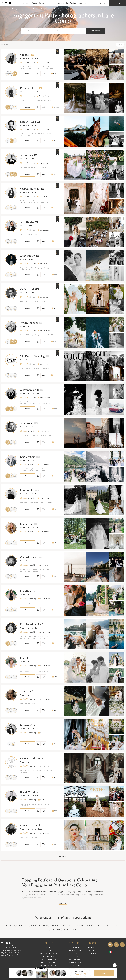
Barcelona (24, 92)
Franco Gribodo (29, 88)
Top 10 (24, 230)
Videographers (22, 925)
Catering (97, 925)
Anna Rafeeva (28, 256)
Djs (63, 925)
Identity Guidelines (49, 962)
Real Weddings (72, 3)
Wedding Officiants (70, 929)
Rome (35, 427)
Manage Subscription (49, 965)
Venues (34, 3)
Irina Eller (25, 658)
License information (49, 959)
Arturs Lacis (27, 155)
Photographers (24, 9)
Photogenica (27, 491)
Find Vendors (95, 31)
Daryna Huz (27, 524)
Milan (35, 494)
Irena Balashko (28, 591)
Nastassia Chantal (30, 826)
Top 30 (24, 666)
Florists (69, 925)
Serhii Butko (27, 222)
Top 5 (24, 62)
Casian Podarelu (29, 558)
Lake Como (36, 9)
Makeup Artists (43, 925)
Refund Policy (49, 956)
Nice (35, 460)
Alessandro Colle (30, 390)
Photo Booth (117, 925)
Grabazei (25, 55)
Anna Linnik (27, 692)
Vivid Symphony (29, 323)
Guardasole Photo (30, 189)
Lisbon (23, 226)
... (70, 865)
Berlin (35, 796)
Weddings (93, 950)
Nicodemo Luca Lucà (32, 625)
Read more (63, 904)
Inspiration (61, 3)
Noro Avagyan (28, 725)
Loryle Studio (28, 457)
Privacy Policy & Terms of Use (49, 953)
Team (49, 950)
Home (4, 9)
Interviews (83, 3)
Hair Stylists (106, 925)
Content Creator (55, 929)
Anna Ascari (27, 424)
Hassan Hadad (28, 122)
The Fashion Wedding (32, 357)
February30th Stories (32, 759)
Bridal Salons (55, 925)
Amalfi (35, 125)
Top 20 (24, 565)
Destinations (43, 3)
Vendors (12, 9)
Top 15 (24, 431)
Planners (33, 925)
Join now (104, 973)
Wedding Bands (79, 925)
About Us (49, 947)
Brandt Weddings (30, 792)
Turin (35, 527)
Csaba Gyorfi (27, 290)
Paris (35, 58)
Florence (36, 393)
